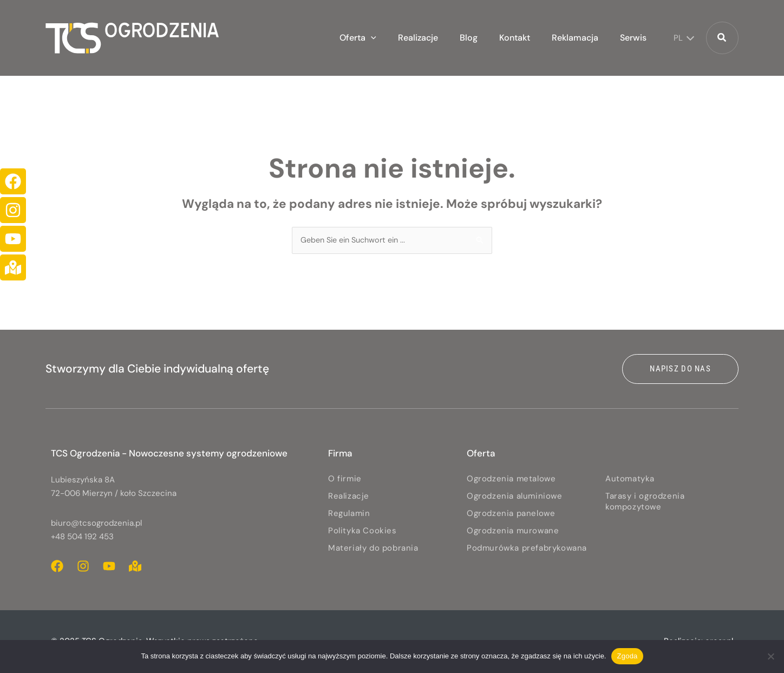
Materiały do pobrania (373, 548)
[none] (682, 38)
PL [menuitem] (678, 38)
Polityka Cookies (362, 531)
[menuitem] (682, 38)
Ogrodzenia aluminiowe (515, 496)
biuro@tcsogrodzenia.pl (96, 524)
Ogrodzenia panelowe (511, 514)
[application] (401, 38)
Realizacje (349, 496)
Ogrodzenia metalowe (511, 479)
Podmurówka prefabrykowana (527, 548)
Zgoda (627, 656)
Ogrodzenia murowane (513, 531)
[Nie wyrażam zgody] (770, 656)
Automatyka (630, 479)
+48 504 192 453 (82, 537)
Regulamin (349, 514)
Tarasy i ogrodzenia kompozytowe (645, 502)
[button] (388, 38)
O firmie (345, 479)
